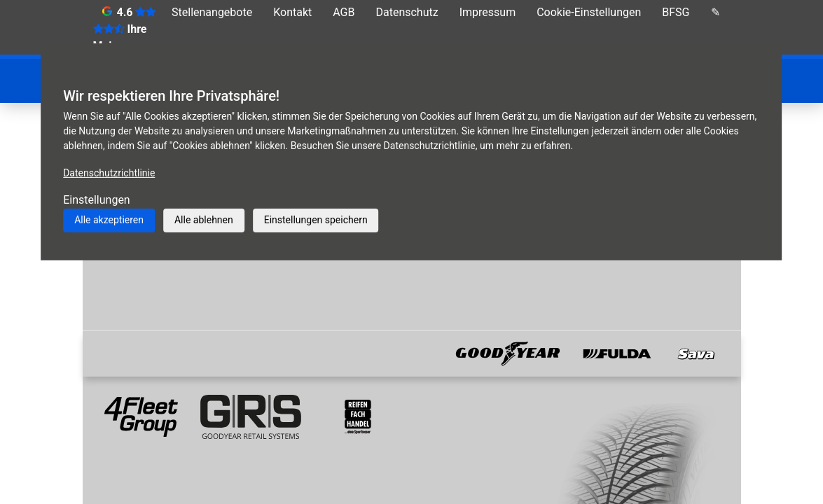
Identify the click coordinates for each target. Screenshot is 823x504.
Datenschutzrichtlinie (109, 173)
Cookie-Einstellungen (589, 12)
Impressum (488, 12)
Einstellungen (97, 200)
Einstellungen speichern (316, 220)
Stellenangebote (212, 12)
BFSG (676, 12)
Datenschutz (407, 12)
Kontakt (292, 12)
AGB (344, 12)
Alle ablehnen (204, 220)
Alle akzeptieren (109, 220)
